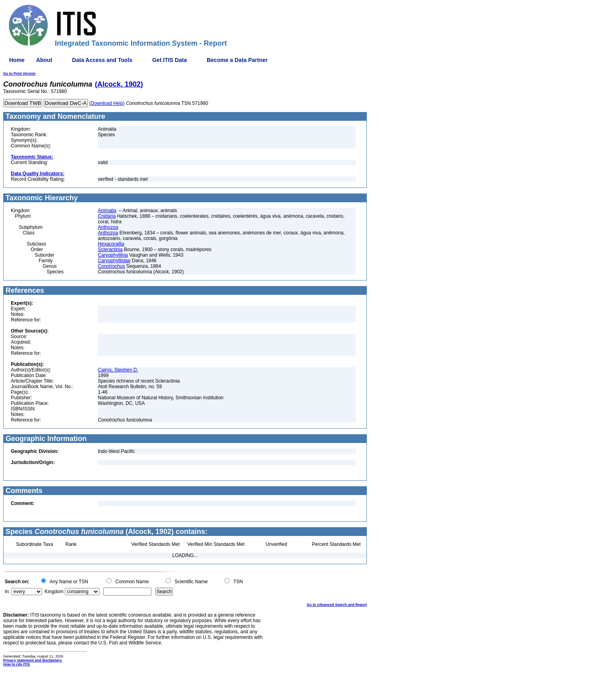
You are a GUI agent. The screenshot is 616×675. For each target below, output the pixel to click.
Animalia (107, 211)
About (44, 60)
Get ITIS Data (169, 60)
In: (7, 592)
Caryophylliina (113, 255)
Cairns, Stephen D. (118, 370)
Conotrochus (111, 266)
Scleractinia (110, 249)
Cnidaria (107, 216)
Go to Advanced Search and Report (337, 605)
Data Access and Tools (102, 60)
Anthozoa (108, 227)
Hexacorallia (111, 244)
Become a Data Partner (237, 60)
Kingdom (54, 592)
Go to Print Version (19, 73)
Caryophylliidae (114, 261)
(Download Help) (107, 103)
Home (17, 60)
